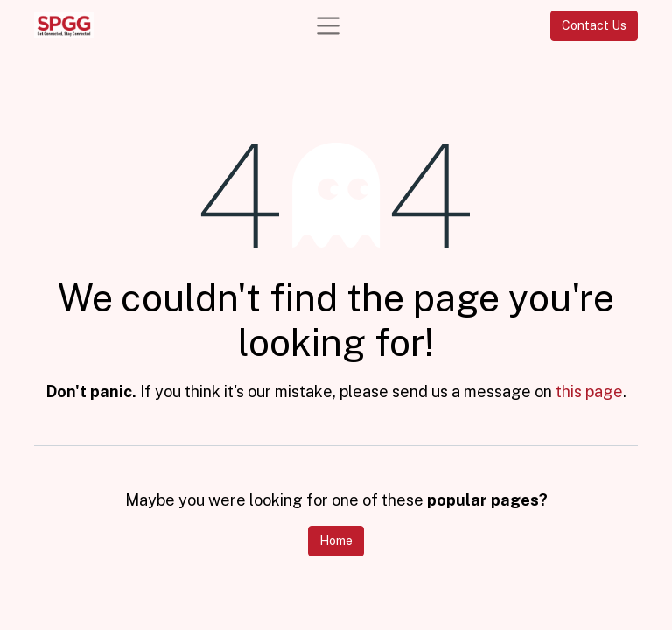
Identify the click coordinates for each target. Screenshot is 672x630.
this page (589, 392)
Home (336, 541)
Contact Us (594, 25)
